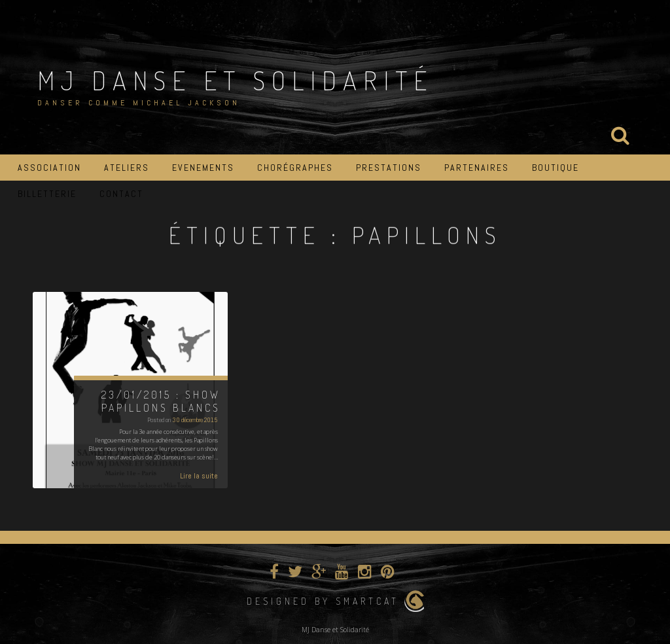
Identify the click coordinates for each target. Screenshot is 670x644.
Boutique (555, 168)
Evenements (203, 168)
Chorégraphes (295, 168)
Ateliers (127, 168)
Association (49, 168)
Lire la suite (199, 476)
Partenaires (477, 168)
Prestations (389, 168)
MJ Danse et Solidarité (235, 80)
